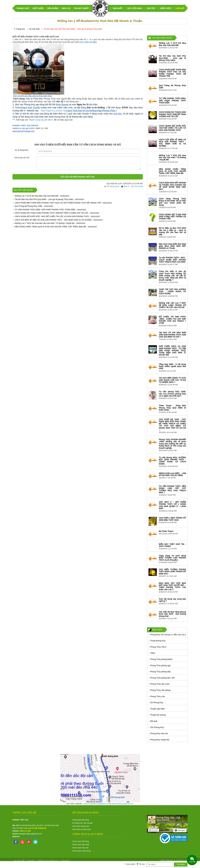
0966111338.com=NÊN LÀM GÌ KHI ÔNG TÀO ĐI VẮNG (172, 474)
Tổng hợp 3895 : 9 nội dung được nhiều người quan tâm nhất (172, 366)
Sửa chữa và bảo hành (81, 829)
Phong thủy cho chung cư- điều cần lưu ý (168, 635)
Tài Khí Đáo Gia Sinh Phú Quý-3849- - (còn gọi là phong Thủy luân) (172, 58)
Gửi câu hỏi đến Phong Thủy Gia (78, 177)
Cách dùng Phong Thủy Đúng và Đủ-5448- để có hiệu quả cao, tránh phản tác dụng (172, 202)
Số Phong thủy (157, 703)
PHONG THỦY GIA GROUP (25, 126)
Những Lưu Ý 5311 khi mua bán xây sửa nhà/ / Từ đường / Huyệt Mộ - (50, 223)
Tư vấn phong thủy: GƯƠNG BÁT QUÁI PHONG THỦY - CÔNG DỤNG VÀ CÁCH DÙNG (172, 461)
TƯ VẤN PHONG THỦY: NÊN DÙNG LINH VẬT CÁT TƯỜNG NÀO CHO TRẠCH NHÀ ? (172, 489)
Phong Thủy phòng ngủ (160, 665)
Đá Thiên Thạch (166, 531)
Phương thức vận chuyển (82, 823)
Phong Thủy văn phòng (160, 690)
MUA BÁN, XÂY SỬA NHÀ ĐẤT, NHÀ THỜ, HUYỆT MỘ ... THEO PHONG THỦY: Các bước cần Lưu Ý (172, 586)
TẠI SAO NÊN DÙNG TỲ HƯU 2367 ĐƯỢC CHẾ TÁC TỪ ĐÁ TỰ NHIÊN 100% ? (172, 380)
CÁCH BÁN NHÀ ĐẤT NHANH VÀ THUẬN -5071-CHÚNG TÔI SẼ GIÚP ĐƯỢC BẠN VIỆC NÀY (172, 186)
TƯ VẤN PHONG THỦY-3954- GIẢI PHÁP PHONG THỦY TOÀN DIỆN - (50, 210)
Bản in (125, 186)
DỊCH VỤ (66, 8)
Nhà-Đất (118, 8)
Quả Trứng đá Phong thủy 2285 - (34, 206)
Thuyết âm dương (158, 715)
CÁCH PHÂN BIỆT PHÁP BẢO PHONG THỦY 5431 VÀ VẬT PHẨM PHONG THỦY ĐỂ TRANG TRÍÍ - (63, 203)
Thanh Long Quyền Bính (40, 120)
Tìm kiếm (181, 864)
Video (153, 653)
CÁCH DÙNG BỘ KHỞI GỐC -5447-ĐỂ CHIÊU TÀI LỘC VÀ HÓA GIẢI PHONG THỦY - (57, 216)
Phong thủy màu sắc (159, 733)
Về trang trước (112, 186)
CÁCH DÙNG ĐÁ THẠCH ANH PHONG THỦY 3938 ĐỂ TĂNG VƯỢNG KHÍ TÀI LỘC (172, 114)
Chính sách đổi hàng (81, 841)
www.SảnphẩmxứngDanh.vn (96, 804)
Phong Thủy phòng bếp (160, 672)
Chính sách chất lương (81, 851)
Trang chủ (21, 29)
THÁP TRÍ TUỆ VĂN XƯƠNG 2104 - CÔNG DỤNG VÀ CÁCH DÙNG (172, 291)
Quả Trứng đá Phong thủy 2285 (172, 86)
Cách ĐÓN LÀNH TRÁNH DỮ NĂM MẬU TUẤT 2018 (172, 519)
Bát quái (154, 721)
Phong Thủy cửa (157, 696)
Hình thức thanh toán (81, 826)
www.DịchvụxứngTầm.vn (122, 804)
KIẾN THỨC (166, 8)
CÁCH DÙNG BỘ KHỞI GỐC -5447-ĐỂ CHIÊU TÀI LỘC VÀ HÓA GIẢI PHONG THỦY (172, 128)
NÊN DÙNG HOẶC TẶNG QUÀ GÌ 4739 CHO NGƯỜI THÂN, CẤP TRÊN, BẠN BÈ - (56, 227)
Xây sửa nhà (135, 8)
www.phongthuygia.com (30, 836)
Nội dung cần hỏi (22, 158)
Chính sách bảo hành (81, 844)
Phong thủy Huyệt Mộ (160, 740)
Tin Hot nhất (81, 8)
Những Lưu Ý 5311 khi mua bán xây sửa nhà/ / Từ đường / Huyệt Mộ (172, 157)
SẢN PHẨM (52, 8)
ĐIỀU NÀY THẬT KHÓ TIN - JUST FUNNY (172, 545)
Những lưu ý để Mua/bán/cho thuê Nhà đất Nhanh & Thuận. (100, 21)
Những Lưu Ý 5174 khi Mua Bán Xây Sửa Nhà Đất (172, 44)
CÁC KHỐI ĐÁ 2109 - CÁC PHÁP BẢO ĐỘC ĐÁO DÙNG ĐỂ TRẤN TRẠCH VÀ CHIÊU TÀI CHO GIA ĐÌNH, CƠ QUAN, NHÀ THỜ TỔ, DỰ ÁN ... (172, 425)
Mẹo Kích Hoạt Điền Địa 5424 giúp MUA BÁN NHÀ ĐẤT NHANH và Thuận (172, 246)
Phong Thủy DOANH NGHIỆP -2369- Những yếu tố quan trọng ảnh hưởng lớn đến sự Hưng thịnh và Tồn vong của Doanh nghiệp (172, 444)
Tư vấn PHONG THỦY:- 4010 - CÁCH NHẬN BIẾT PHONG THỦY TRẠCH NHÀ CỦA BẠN (172, 260)
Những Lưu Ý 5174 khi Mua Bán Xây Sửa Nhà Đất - (42, 196)
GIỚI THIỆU (38, 8)
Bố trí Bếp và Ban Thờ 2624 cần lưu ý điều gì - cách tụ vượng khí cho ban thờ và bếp (172, 231)
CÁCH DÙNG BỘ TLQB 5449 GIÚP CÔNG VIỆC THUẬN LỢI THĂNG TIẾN (172, 217)
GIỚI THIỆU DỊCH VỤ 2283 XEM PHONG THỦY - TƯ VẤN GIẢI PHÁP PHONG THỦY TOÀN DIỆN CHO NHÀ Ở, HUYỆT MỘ (172, 351)
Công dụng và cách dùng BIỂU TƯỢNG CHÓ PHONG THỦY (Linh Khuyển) (172, 558)
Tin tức (151, 8)
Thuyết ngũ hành (157, 709)
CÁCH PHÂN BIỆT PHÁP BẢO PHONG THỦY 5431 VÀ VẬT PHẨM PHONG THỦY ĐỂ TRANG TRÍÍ (172, 73)
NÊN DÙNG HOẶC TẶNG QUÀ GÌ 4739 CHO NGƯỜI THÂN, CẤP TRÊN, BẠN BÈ (172, 171)
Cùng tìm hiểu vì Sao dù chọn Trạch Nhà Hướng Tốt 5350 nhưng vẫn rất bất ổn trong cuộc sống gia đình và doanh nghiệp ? (172, 276)
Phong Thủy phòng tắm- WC (163, 678)
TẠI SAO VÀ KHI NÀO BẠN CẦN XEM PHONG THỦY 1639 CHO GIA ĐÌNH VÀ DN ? (172, 335)
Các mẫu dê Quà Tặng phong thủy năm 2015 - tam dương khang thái (172, 614)
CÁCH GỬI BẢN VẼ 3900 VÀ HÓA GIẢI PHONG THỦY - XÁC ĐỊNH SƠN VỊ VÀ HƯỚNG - (59, 220)
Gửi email (137, 186)
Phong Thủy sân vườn (160, 684)
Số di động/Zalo (21, 150)
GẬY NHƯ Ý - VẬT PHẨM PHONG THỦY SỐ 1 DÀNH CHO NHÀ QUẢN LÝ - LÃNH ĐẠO (172, 505)
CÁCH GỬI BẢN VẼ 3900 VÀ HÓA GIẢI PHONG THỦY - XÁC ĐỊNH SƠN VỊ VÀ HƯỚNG (172, 143)
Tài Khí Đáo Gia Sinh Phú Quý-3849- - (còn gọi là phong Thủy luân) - (49, 199)
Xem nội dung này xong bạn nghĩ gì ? (172, 600)
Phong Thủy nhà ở (158, 647)
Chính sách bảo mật (80, 848)
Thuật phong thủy (158, 641)
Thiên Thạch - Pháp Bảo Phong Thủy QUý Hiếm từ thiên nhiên (172, 408)
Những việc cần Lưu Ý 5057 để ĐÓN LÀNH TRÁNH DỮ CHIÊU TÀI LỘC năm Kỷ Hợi (172, 305)
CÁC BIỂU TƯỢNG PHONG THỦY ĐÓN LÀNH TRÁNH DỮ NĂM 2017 (172, 572)
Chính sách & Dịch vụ (48, 861)
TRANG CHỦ (23, 8)
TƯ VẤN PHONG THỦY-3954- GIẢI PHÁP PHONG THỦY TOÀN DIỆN (172, 100)
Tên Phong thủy (157, 727)
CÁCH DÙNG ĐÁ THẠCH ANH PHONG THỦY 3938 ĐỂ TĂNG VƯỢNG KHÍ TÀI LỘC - (57, 213)
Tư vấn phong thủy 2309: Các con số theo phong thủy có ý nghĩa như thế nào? (172, 394)
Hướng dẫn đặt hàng (81, 820)
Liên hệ (180, 8)
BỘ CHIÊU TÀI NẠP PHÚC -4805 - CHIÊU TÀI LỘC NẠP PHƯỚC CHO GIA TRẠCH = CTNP (172, 320)
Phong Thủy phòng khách (161, 659)
